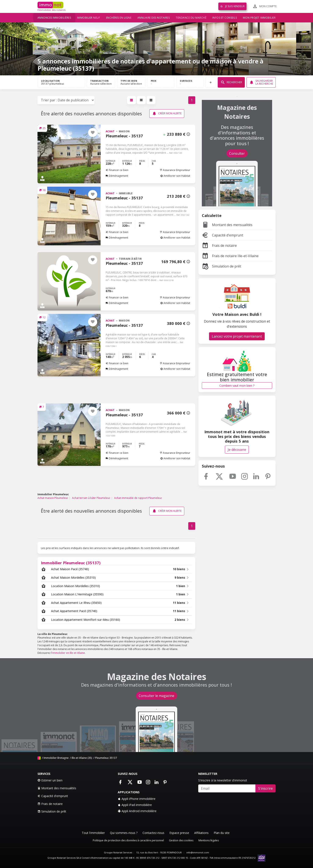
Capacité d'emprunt (222, 235)
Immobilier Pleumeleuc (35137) (71, 563)
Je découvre (237, 450)
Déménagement (117, 176)
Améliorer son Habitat (175, 176)
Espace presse (179, 833)
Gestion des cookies (181, 840)
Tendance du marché (191, 18)
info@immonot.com (198, 853)
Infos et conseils (225, 18)
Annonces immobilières (54, 18)
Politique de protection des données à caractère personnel (128, 840)
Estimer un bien (50, 780)
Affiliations (201, 833)
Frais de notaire (219, 246)
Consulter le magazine (156, 696)
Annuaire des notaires (154, 18)
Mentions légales (209, 840)
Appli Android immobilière (137, 811)
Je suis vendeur (232, 6)
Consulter (237, 153)
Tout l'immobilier (93, 833)
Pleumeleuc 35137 (106, 758)
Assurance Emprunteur (175, 170)
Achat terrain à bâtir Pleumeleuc (91, 498)
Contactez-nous (153, 833)
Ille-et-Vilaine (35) (82, 758)
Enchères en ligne (119, 18)
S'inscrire (265, 788)
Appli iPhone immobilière (137, 799)
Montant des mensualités (227, 225)
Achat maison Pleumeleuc (53, 498)
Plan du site (222, 833)
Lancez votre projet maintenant (237, 336)
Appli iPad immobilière (135, 805)
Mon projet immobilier (259, 18)
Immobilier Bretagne (56, 758)
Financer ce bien (117, 170)
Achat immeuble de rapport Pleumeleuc (138, 498)
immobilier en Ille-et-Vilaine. (69, 653)
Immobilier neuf (89, 18)
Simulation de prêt (222, 266)
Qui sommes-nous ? (124, 833)
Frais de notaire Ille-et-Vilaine (230, 256)
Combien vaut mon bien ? (237, 386)
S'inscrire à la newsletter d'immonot (223, 780)
